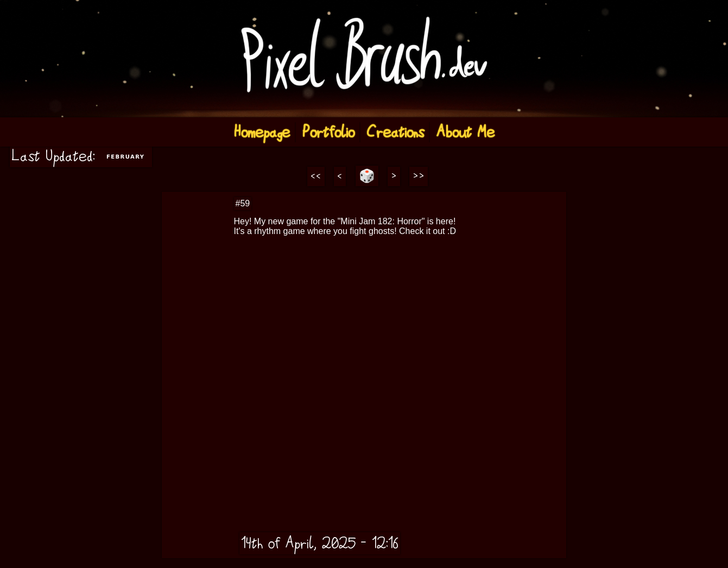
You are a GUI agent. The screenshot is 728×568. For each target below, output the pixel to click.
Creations (395, 132)
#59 (243, 203)
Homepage (262, 132)
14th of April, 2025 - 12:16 (320, 543)
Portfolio (328, 132)
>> (419, 176)
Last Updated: (81, 156)
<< (316, 176)
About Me (465, 132)
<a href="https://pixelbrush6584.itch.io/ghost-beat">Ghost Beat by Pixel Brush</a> (385, 292)
